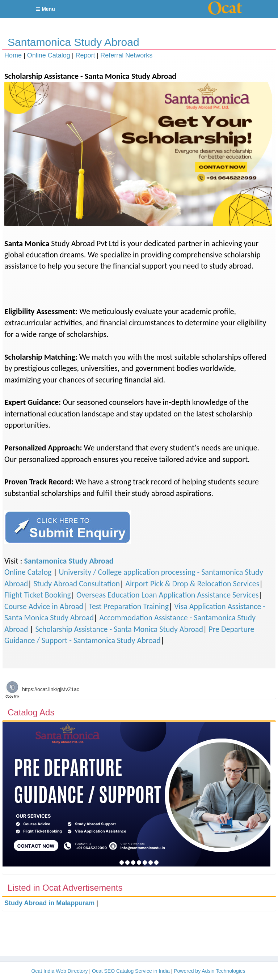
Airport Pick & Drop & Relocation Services (192, 584)
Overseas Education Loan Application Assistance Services (168, 595)
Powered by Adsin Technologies (209, 971)
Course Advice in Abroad (44, 606)
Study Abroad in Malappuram (49, 903)
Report (85, 55)
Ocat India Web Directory (59, 971)
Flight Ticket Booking (38, 595)
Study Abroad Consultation (77, 584)
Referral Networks (126, 55)
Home (13, 55)
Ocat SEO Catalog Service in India (131, 971)
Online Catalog (49, 55)
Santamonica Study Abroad (73, 42)
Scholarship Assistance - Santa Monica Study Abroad (119, 629)
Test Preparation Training (129, 606)
